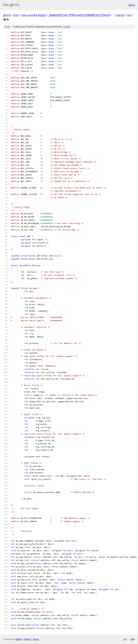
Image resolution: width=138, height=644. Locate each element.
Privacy (27, 639)
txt (125, 639)
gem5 (7, 15)
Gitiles (19, 639)
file (66, 27)
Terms (36, 639)
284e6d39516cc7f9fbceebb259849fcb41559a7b (79, 15)
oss (129, 15)
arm (16, 15)
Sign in (132, 5)
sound (120, 15)
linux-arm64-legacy (34, 15)
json (132, 639)
